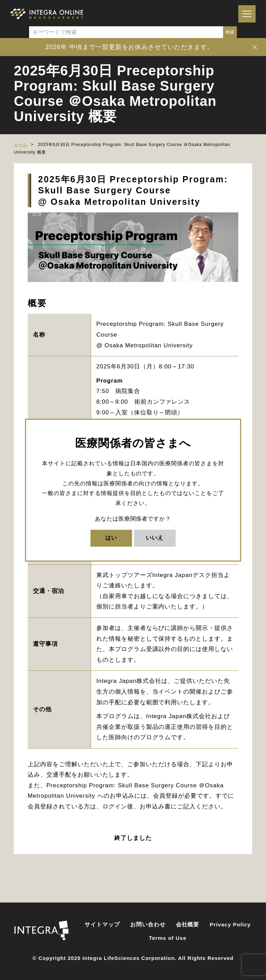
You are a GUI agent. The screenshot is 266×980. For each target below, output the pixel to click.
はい (111, 538)
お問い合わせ (148, 924)
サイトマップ (102, 924)
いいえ (155, 538)
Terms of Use (168, 938)
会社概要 (188, 924)
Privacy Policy (230, 924)
